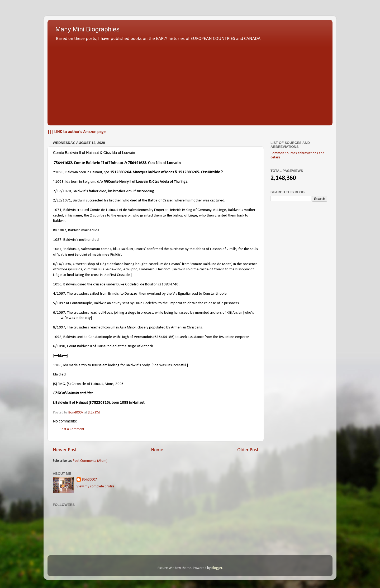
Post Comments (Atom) (90, 461)
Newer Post (65, 450)
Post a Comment (72, 429)
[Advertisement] (190, 82)
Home (157, 450)
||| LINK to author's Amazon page (77, 132)
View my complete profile (96, 486)
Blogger (217, 568)
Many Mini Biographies (87, 29)
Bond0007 (89, 480)
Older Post (248, 450)
